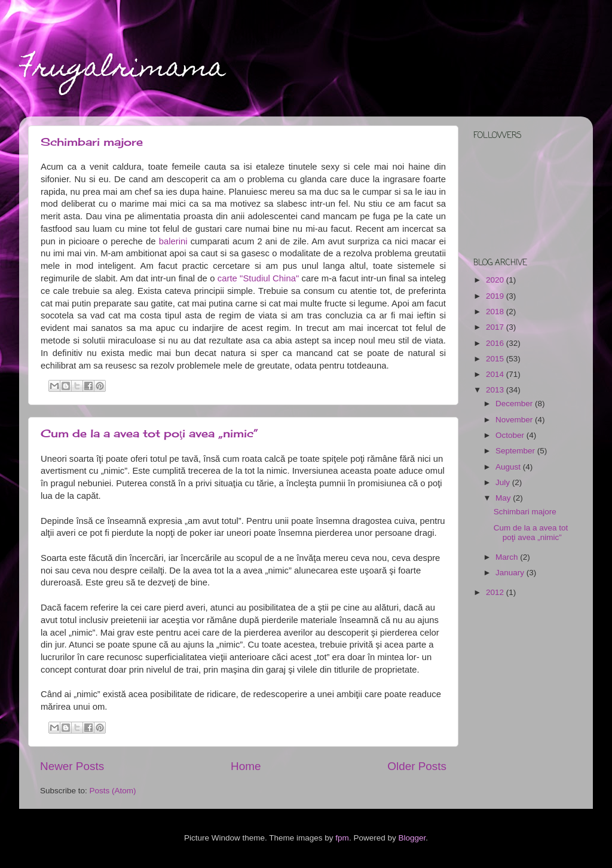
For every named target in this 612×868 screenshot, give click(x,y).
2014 (496, 374)
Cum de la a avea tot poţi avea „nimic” (149, 433)
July (504, 482)
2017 (496, 327)
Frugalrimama (122, 70)
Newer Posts (72, 766)
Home (246, 766)
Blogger (412, 838)
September (516, 451)
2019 (496, 296)
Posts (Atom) (113, 791)
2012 (496, 592)
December (515, 404)
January (511, 573)
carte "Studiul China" (258, 278)
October (511, 435)
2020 (496, 280)
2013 (496, 390)
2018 (496, 312)
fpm (342, 838)
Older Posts (417, 766)
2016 (496, 343)
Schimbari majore (92, 142)
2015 (496, 359)
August (509, 467)
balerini (173, 241)
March (508, 557)
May (504, 498)
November (515, 420)
